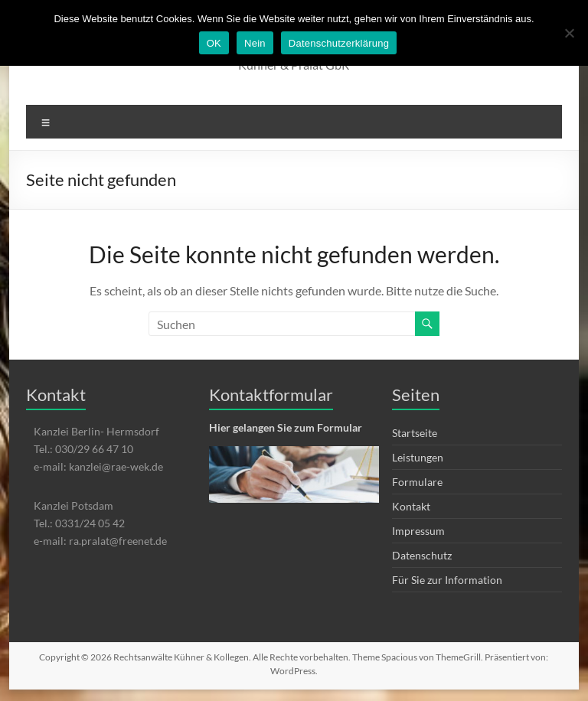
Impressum (418, 531)
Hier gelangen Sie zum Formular (286, 427)
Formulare (417, 482)
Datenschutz (422, 555)
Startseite (415, 433)
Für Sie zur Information (447, 580)
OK (214, 43)
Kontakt (411, 506)
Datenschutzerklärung (339, 43)
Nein (255, 43)
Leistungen (418, 457)
